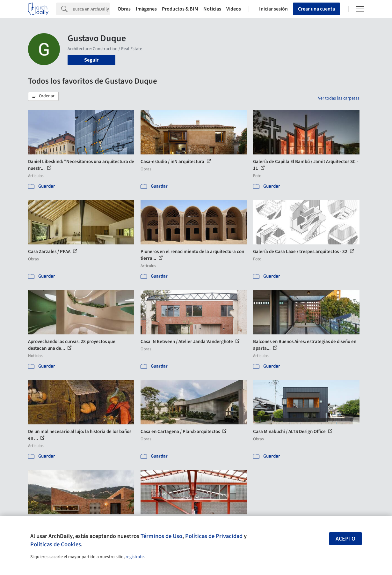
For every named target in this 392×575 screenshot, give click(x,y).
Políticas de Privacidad (214, 536)
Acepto (345, 539)
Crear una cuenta (316, 9)
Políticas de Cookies (56, 544)
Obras (124, 9)
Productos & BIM (180, 9)
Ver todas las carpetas (339, 98)
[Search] (91, 9)
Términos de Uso (161, 536)
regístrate (135, 557)
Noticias (212, 9)
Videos (234, 9)
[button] (43, 96)
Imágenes (146, 9)
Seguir (91, 60)
